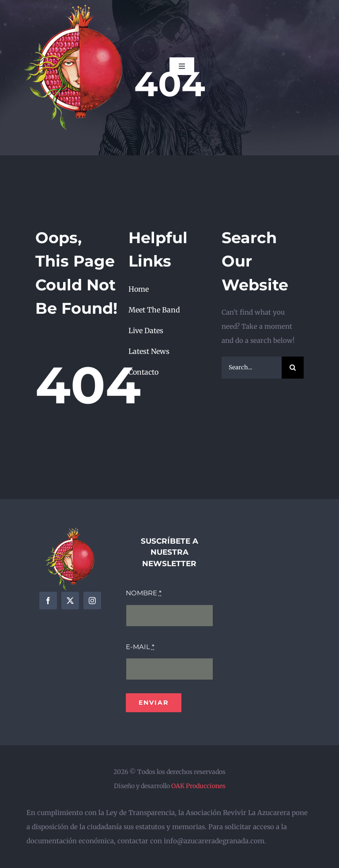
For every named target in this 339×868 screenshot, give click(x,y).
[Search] (293, 368)
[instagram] (92, 601)
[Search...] (252, 368)
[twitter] (70, 601)
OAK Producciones (198, 786)
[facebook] (48, 601)
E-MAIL (140, 647)
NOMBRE (144, 593)
